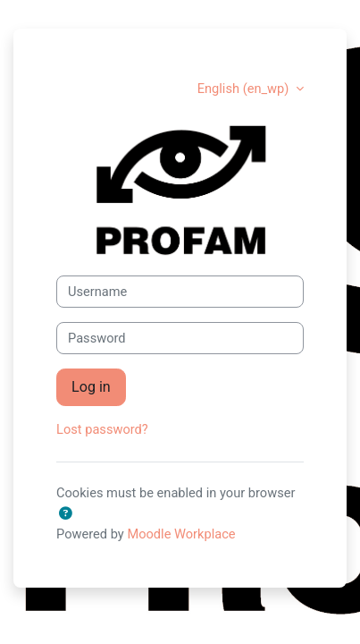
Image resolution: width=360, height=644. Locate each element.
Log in (91, 387)
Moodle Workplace (181, 534)
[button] (65, 514)
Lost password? (102, 429)
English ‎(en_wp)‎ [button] (245, 89)
